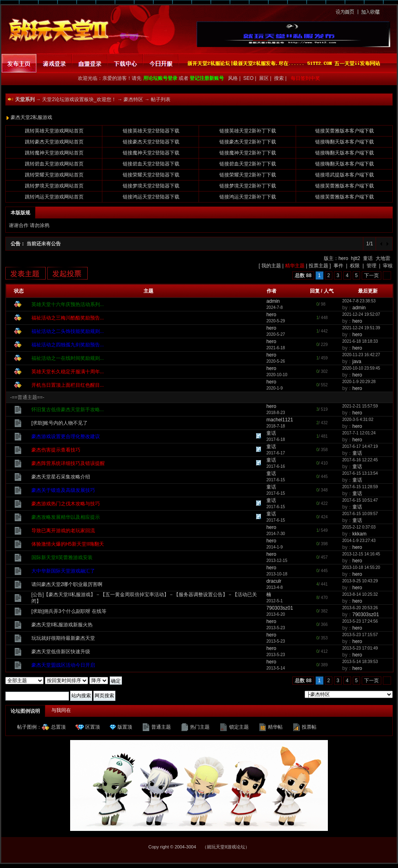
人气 (329, 291)
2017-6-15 (276, 480)
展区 (264, 78)
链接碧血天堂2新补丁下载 (248, 164)
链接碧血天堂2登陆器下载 (151, 164)
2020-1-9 (274, 388)
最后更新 (368, 291)
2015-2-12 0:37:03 (359, 527)
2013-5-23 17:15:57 (360, 635)
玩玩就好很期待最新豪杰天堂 (63, 638)
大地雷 (383, 258)
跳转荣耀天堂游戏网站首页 (54, 175)
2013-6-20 (276, 614)
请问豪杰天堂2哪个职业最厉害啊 (67, 584)
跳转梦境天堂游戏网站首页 (54, 186)
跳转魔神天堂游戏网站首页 (54, 153)
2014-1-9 (274, 547)
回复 (315, 291)
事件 (338, 266)
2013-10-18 (277, 574)
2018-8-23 (276, 413)
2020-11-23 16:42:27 (361, 355)
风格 (232, 78)
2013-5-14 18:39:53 (360, 662)
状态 (19, 291)
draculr (274, 581)
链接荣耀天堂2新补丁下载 (248, 175)
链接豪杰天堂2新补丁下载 (248, 142)
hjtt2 (356, 258)
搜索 (280, 78)
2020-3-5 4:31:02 (358, 420)
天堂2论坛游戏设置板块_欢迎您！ (79, 99)
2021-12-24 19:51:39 (361, 328)
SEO (249, 78)
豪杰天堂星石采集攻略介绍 (61, 477)
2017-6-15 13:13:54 (360, 473)
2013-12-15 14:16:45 (361, 554)
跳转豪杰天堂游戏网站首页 (54, 142)
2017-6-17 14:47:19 (360, 446)
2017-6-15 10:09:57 (360, 514)
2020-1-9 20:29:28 (359, 382)
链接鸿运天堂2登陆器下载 (151, 197)
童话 (368, 258)
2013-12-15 (277, 561)
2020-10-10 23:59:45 (361, 368)
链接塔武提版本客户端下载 (345, 175)
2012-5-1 (274, 601)
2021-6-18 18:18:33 (360, 341)
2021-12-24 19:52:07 (361, 314)
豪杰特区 (133, 99)
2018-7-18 (276, 426)
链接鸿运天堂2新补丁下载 (248, 197)
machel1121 (280, 420)
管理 (371, 266)
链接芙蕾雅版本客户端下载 (345, 131)
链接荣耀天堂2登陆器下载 (151, 175)
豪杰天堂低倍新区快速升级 (61, 652)
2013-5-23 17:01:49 (360, 648)
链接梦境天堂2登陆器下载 (151, 186)
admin (273, 301)
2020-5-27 (276, 334)
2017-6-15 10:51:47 (360, 500)
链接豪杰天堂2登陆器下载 (151, 142)
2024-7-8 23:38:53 (359, 301)
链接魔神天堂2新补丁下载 (248, 153)
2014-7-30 (276, 534)
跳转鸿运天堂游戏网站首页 (54, 197)
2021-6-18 (276, 348)
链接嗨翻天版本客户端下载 (345, 142)
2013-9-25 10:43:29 (360, 581)
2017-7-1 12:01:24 (359, 433)
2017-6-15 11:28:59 (360, 487)
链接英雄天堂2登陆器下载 (151, 131)
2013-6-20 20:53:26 (360, 608)
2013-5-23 (276, 628)
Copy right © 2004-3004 (172, 847)
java (357, 361)
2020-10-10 (277, 375)
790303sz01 (280, 608)
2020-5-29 (276, 321)
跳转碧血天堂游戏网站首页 (54, 164)
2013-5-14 (276, 668)
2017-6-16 (276, 466)
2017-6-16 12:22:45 (360, 460)
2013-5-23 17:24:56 (360, 621)
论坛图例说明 (25, 711)
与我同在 (61, 710)
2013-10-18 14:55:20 (361, 567)
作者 (272, 291)
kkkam (359, 534)
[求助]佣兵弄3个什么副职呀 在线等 (69, 611)
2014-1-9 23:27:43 (359, 541)
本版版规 (20, 213)
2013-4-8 (274, 587)
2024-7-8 (274, 307)
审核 (388, 266)
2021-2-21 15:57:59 (360, 406)
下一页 (371, 275)
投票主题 (318, 266)
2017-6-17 (276, 453)
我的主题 (271, 266)
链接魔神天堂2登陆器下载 (151, 153)
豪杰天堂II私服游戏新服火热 (62, 625)
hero (343, 258)
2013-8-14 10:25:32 (360, 594)
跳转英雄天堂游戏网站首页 (54, 131)
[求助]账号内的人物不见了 (60, 423)
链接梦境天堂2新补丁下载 (248, 186)
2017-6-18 (276, 440)
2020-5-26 (276, 361)
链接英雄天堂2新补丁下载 (248, 131)
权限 (355, 266)
